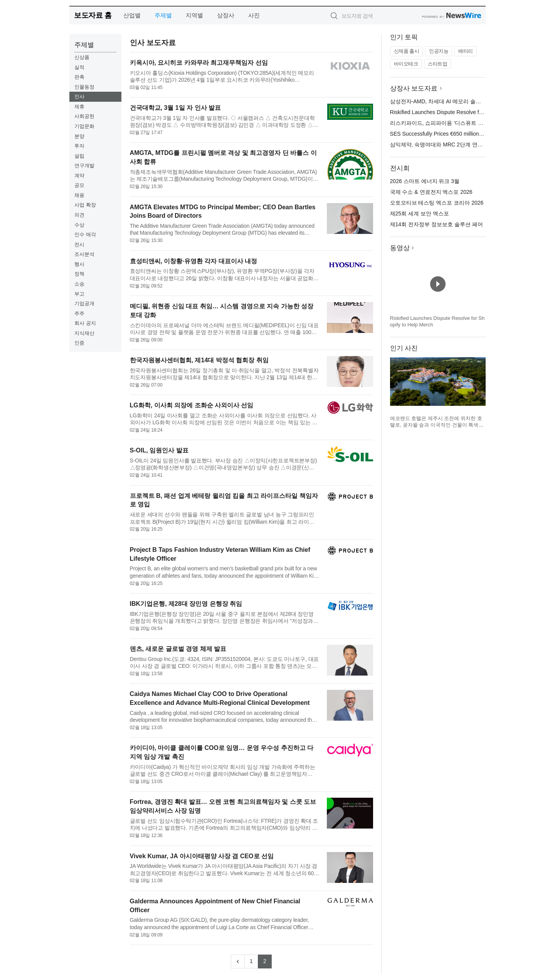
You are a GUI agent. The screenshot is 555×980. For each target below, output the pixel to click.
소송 (79, 284)
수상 (79, 225)
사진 (254, 15)
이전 (396, 384)
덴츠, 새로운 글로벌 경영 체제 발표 (178, 649)
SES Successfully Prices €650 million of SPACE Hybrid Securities (468, 134)
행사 (79, 264)
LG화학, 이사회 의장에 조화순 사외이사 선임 (192, 405)
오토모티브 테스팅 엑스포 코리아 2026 (437, 203)
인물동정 (84, 87)
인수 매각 (85, 234)
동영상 (400, 248)
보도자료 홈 (93, 15)
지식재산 (84, 333)
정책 (79, 274)
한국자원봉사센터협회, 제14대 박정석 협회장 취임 (199, 360)
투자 (79, 146)
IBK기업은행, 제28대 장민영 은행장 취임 (186, 604)
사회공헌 (84, 116)
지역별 (194, 15)
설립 (79, 156)
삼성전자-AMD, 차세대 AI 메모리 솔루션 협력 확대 (451, 101)
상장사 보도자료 (414, 88)
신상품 (82, 57)
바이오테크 (406, 64)
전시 (79, 245)
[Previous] (238, 962)
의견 (79, 215)
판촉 (79, 77)
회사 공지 (85, 323)
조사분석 (84, 254)
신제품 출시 (407, 51)
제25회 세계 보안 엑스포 (420, 213)
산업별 (132, 15)
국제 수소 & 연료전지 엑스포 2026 (431, 192)
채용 (79, 195)
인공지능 (439, 51)
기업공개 (84, 303)
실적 (79, 67)
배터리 (466, 51)
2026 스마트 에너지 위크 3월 (425, 181)
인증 (79, 343)
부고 (79, 294)
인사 (79, 97)
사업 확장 (85, 205)
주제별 (163, 15)
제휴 (79, 107)
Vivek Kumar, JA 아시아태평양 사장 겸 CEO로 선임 (202, 856)
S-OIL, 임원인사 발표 (159, 450)
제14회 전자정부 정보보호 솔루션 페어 (436, 224)
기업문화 (84, 126)
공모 (79, 185)
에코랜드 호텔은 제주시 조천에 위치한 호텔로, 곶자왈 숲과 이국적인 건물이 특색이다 (437, 425)
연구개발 (84, 166)
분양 (79, 136)
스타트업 (437, 64)
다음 (479, 384)
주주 (79, 313)
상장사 (226, 15)
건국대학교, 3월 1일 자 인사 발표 (175, 108)
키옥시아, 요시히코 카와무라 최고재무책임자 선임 (199, 63)
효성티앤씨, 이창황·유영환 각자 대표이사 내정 (194, 261)
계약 (79, 176)
